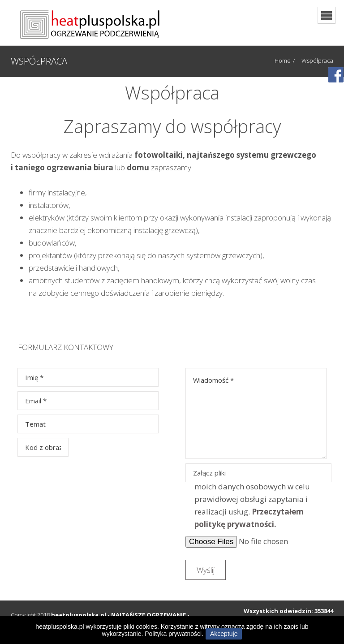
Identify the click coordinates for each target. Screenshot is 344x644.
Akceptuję (224, 634)
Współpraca (317, 61)
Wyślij (206, 570)
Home (283, 61)
